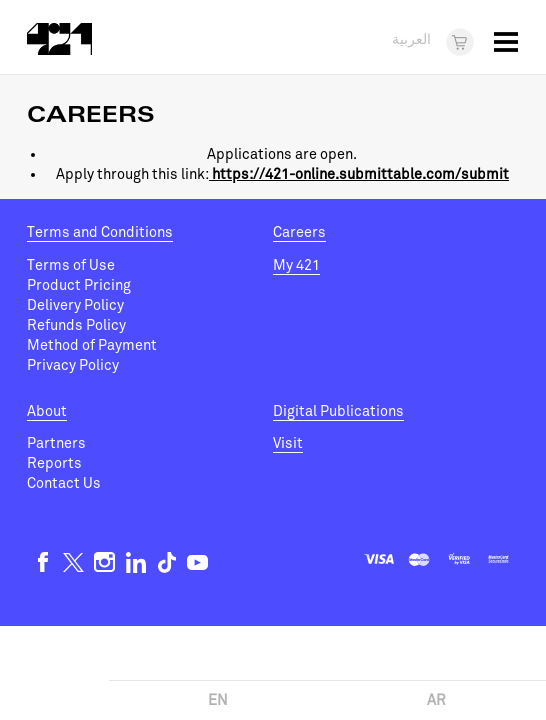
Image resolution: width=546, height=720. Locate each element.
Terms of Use (71, 265)
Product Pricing (79, 285)
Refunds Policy (76, 325)
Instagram (104, 562)
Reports (54, 463)
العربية (411, 41)
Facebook (42, 562)
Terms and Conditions (100, 232)
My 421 (296, 265)
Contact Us (64, 483)
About (47, 411)
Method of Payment (92, 345)
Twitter (73, 562)
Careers (299, 232)
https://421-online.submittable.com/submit (359, 174)
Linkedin (135, 562)
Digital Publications (338, 411)
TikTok (166, 562)
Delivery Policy (75, 305)
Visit (288, 443)
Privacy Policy (73, 365)
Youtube (197, 562)
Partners (56, 443)
